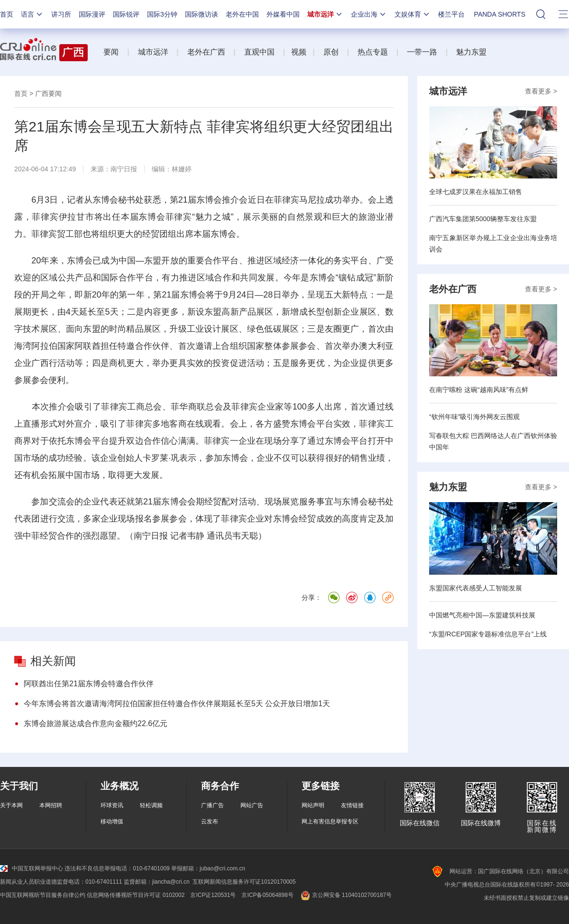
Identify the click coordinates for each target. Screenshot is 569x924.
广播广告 (212, 805)
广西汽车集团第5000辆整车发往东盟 (483, 219)
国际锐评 (126, 14)
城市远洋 (325, 14)
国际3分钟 (162, 14)
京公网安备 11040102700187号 (345, 895)
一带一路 (422, 52)
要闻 (111, 52)
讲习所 (61, 14)
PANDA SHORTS (500, 14)
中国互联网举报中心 (32, 868)
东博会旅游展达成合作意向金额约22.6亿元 (96, 723)
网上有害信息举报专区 (330, 821)
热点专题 (373, 52)
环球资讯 (112, 805)
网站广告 (252, 805)
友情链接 (352, 805)
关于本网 (11, 805)
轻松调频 (151, 805)
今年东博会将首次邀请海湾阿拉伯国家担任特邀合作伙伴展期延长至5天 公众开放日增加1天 (177, 704)
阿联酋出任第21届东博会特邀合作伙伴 (89, 684)
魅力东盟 (471, 52)
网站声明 (313, 805)
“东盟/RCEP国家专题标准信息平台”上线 (488, 634)
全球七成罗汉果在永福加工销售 (476, 192)
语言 (32, 14)
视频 (299, 52)
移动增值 (112, 821)
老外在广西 (206, 52)
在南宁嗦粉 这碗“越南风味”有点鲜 (479, 390)
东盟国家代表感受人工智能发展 (476, 588)
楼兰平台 (451, 14)
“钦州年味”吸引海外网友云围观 (474, 417)
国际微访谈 (202, 14)
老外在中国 (242, 14)
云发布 (210, 821)
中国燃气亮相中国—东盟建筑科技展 (482, 615)
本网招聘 (51, 805)
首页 (7, 14)
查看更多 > (541, 91)
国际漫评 (92, 14)
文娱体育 (413, 14)
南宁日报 (124, 169)
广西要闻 (48, 93)
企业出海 (369, 14)
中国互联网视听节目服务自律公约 (43, 895)
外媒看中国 (283, 14)
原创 (331, 52)
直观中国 (259, 52)
